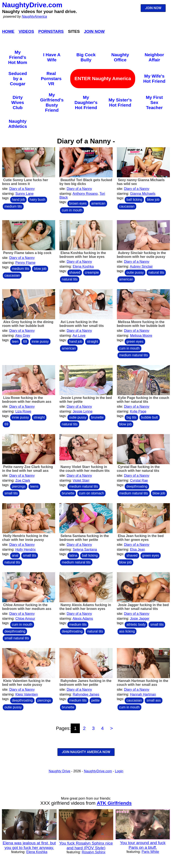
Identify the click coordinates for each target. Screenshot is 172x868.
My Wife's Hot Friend (154, 79)
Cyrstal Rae (139, 480)
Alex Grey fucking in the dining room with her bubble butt (28, 324)
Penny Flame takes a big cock (27, 253)
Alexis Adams (83, 619)
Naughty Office (120, 57)
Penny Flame (25, 263)
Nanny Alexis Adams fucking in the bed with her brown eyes (85, 607)
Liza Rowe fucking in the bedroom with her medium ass (27, 400)
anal (15, 555)
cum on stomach (91, 493)
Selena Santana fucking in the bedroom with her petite (84, 538)
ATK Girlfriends (114, 803)
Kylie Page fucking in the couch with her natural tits (143, 400)
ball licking (134, 200)
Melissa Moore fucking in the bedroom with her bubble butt (141, 324)
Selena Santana (85, 550)
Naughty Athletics (18, 124)
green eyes (135, 342)
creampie (92, 272)
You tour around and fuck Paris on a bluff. (143, 845)
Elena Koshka (83, 266)
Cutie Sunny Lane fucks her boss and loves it (25, 182)
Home (8, 31)
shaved (75, 272)
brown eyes (78, 203)
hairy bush (37, 200)
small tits (11, 493)
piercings (19, 486)
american (98, 203)
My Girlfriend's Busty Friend (52, 102)
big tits (131, 417)
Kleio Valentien (27, 694)
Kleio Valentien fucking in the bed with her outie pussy (26, 683)
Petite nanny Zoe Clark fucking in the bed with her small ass (28, 469)
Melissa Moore (141, 336)
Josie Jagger (140, 619)
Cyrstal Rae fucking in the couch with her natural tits (138, 469)
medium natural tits (134, 355)
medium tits (13, 206)
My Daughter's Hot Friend (86, 102)
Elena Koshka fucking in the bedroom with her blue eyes (83, 255)
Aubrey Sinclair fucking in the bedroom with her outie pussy (141, 255)
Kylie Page (138, 411)
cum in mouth (72, 210)
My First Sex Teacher (154, 102)
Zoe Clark (23, 480)
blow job (153, 200)
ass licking (127, 631)
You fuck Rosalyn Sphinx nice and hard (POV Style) (86, 846)
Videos (27, 31)
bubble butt (150, 417)
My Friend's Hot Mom (18, 57)
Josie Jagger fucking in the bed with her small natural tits (143, 607)
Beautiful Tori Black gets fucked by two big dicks (86, 182)
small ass (154, 700)
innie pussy (40, 342)
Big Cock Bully (86, 57)
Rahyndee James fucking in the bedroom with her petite (85, 683)
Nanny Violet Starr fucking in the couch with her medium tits (85, 469)
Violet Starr (81, 480)
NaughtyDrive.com (32, 5)
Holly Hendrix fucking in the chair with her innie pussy (25, 538)
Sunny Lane (24, 194)
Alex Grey (23, 336)
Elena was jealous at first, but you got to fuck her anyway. (29, 845)
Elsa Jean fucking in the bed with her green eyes (140, 538)
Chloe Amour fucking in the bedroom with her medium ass (27, 607)
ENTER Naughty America (103, 79)
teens (34, 486)
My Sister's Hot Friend (120, 102)
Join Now (94, 31)
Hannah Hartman (143, 694)
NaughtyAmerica (34, 17)
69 (25, 342)
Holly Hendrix (25, 550)
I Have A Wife (52, 57)
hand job (18, 200)
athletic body (136, 625)
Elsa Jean (138, 550)
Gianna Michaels (143, 194)
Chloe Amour (25, 619)
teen (15, 342)
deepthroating (137, 486)
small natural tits (17, 638)
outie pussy (135, 272)
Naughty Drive (59, 771)
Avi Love (79, 336)
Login (119, 771)
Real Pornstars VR (51, 79)
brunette (97, 417)
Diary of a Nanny (22, 189)
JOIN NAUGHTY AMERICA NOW (86, 752)
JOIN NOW (153, 8)
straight (92, 342)
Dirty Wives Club (18, 102)
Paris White (150, 852)
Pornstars (51, 31)
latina (73, 555)
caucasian (127, 206)
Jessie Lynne (83, 411)
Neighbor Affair (154, 57)
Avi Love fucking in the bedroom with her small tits (82, 324)
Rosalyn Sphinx (94, 852)
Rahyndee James (86, 694)
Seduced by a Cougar (18, 79)
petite (95, 700)
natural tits (70, 279)
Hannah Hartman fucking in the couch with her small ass (143, 683)
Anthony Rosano (85, 194)
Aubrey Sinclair (141, 266)
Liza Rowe (23, 411)
